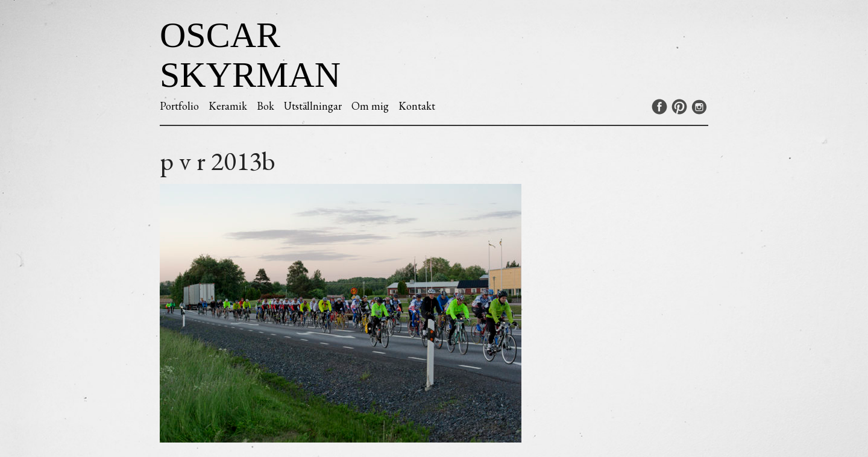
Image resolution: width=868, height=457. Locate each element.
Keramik (228, 106)
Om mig (370, 106)
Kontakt (417, 106)
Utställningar (313, 106)
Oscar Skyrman (250, 55)
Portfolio (179, 106)
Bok (266, 106)
